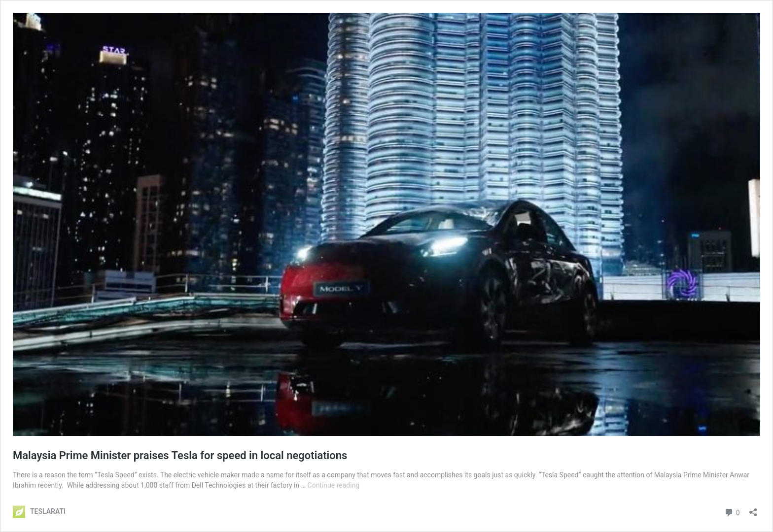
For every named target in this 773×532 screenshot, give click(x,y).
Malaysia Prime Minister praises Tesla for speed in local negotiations (180, 455)
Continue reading (334, 485)
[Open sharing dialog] (753, 509)
